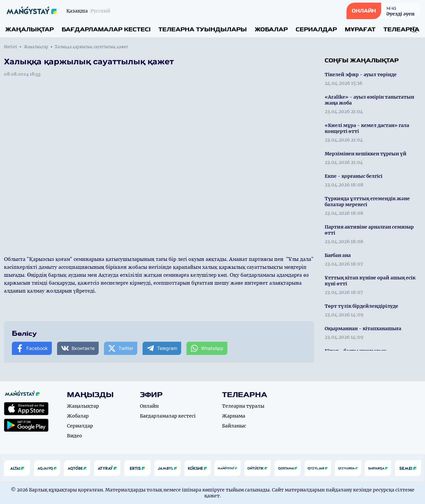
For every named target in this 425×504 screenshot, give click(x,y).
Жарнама (234, 416)
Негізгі (11, 47)
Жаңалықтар (30, 30)
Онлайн (149, 406)
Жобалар (271, 30)
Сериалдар (316, 30)
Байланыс (234, 426)
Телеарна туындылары (203, 30)
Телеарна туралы (243, 406)
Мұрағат (360, 30)
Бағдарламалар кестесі (106, 30)
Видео (75, 436)
